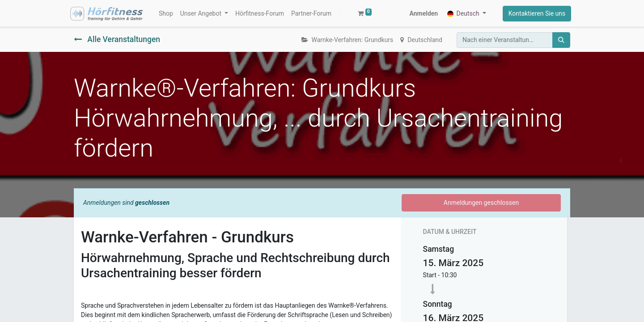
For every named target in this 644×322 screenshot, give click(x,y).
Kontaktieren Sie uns (535, 15)
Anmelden (422, 15)
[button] (295, 15)
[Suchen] (561, 43)
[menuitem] (167, 15)
